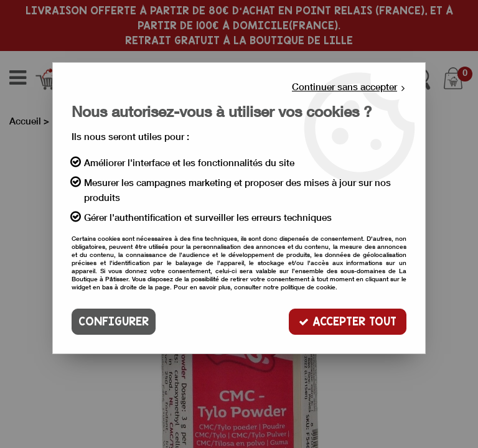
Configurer (114, 321)
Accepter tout (348, 321)
